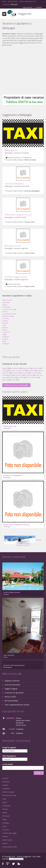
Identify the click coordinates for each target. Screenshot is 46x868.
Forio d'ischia (32, 377)
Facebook (3, 864)
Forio (14, 380)
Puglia (5, 334)
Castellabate (7, 375)
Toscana (5, 318)
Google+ (8, 864)
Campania (6, 332)
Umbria (5, 321)
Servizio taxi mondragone (14, 665)
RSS (19, 864)
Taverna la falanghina (14, 184)
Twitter (13, 864)
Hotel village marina (12, 592)
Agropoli (26, 368)
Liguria (5, 305)
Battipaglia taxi (11, 150)
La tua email (8, 764)
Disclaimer (20, 723)
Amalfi (21, 377)
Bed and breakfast (11, 701)
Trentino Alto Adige (9, 309)
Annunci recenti (10, 697)
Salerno (31, 371)
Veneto (5, 312)
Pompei (15, 373)
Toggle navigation (4, 14)
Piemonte (6, 302)
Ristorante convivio (13, 246)
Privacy (18, 718)
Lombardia (6, 307)
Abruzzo (5, 328)
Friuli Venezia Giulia (9, 314)
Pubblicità (19, 733)
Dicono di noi (21, 725)
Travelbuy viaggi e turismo (16, 277)
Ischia (4, 371)
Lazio (4, 325)
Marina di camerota (18, 371)
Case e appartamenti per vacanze (17, 705)
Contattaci (39, 7)
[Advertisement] (22, 70)
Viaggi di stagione (11, 689)
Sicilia (4, 341)
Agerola (5, 380)
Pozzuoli (34, 373)
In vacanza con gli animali (14, 693)
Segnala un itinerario (12, 681)
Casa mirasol (9, 655)
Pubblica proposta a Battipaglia (16, 385)
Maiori (12, 377)
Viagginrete (25, 14)
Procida (25, 373)
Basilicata (6, 337)
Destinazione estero (10, 847)
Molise (5, 330)
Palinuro (36, 368)
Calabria (5, 339)
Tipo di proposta (10, 756)
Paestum (18, 375)
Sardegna (6, 344)
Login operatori (27, 7)
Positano (29, 375)
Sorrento (15, 368)
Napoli (5, 368)
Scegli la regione (10, 748)
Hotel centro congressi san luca (18, 215)
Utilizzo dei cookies (23, 720)
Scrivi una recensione (12, 685)
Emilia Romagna (8, 316)
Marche (5, 323)
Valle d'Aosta (7, 300)
